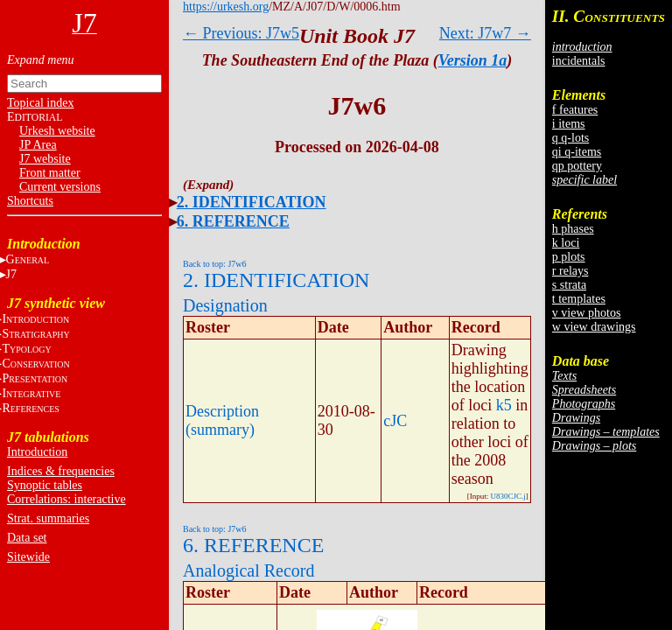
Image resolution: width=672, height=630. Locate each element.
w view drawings (594, 327)
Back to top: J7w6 (215, 264)
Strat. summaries (48, 518)
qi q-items (577, 152)
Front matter (50, 173)
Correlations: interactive (66, 499)
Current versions (60, 187)
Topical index (40, 103)
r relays (570, 271)
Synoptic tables (45, 485)
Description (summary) (222, 420)
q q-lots (570, 138)
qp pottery (577, 166)
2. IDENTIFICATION (252, 202)
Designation (225, 305)
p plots (569, 257)
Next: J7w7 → (485, 33)
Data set (27, 538)
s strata (569, 285)
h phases (573, 229)
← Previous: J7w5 (241, 33)
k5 (504, 405)
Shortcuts (30, 201)
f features (575, 110)
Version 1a (473, 60)
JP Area (38, 145)
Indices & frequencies (61, 471)
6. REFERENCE (233, 221)
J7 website (45, 159)
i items (569, 124)
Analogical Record (249, 570)
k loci (566, 243)
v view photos (587, 313)
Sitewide (28, 557)
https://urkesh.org (226, 7)
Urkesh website (57, 131)
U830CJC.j (508, 496)
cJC (395, 421)
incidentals (579, 61)
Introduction (37, 452)
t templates (579, 299)
